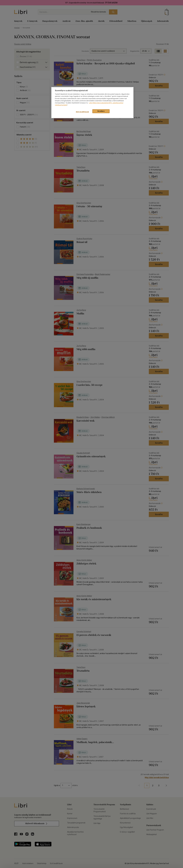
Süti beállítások (82, 112)
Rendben (101, 111)
